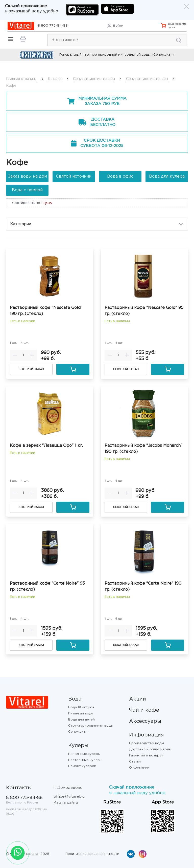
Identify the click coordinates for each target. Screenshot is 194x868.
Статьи (135, 762)
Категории (97, 224)
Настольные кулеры (85, 760)
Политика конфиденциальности (92, 854)
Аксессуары (145, 721)
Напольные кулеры (84, 754)
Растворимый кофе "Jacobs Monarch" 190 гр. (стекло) (143, 449)
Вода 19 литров (81, 707)
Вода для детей (81, 720)
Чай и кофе (144, 710)
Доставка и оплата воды (150, 749)
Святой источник (74, 176)
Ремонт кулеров (82, 766)
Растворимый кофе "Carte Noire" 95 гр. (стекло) (47, 587)
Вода (75, 699)
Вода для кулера (167, 176)
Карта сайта (66, 803)
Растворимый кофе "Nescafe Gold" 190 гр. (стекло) (46, 311)
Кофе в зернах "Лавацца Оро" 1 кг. (46, 446)
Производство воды (147, 743)
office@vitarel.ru (69, 797)
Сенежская (78, 732)
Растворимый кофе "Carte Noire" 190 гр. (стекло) (143, 587)
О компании (139, 768)
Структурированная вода (90, 726)
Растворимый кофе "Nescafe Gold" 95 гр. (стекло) (144, 311)
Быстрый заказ (31, 369)
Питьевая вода (81, 714)
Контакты (19, 788)
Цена (48, 203)
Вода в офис (120, 176)
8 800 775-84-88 (53, 26)
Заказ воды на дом (27, 176)
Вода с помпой (27, 190)
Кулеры (78, 746)
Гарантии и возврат (146, 756)
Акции (138, 699)
